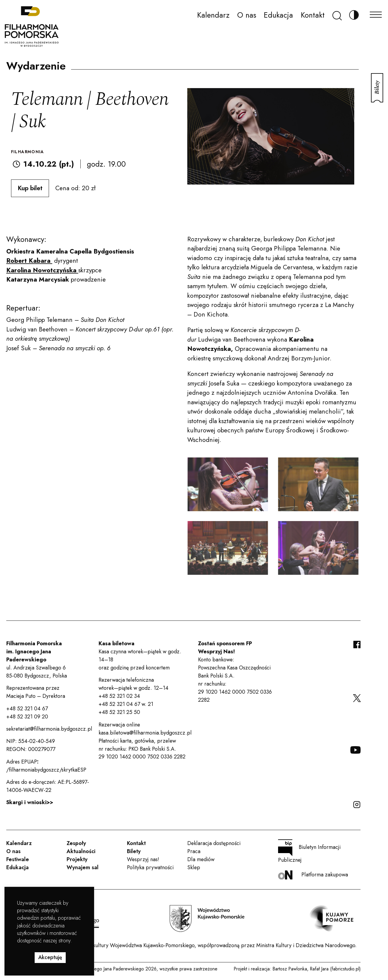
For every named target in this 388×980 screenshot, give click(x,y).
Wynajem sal (83, 867)
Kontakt (313, 15)
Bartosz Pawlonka (290, 969)
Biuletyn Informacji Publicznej (309, 852)
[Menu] (376, 13)
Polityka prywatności (150, 867)
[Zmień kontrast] (354, 15)
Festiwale (18, 859)
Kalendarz (213, 15)
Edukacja (278, 15)
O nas (247, 15)
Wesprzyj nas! (143, 859)
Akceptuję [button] (50, 957)
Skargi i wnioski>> (30, 802)
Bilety (134, 851)
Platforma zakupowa (313, 875)
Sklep (194, 867)
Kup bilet (30, 188)
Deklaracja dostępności (214, 843)
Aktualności (81, 851)
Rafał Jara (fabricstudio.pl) (335, 969)
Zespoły (76, 843)
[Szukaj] (337, 15)
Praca (194, 851)
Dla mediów (201, 859)
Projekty (77, 859)
